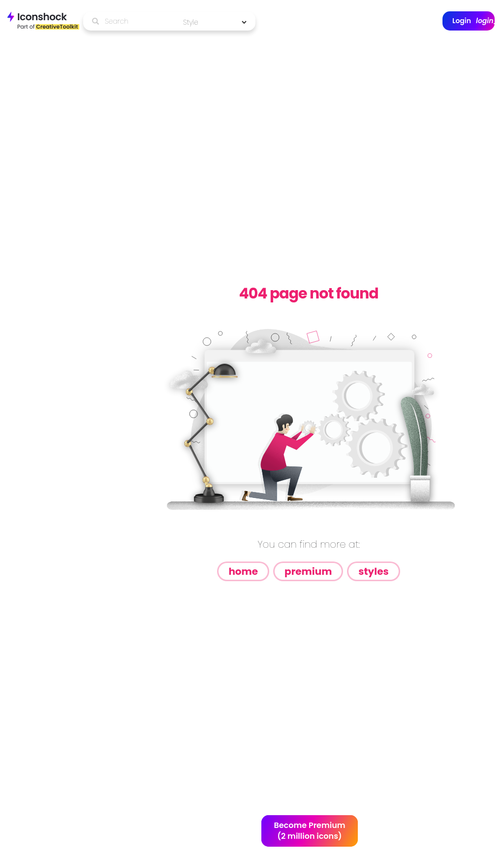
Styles (373, 571)
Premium (308, 571)
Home (243, 571)
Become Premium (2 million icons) (309, 831)
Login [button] (473, 21)
